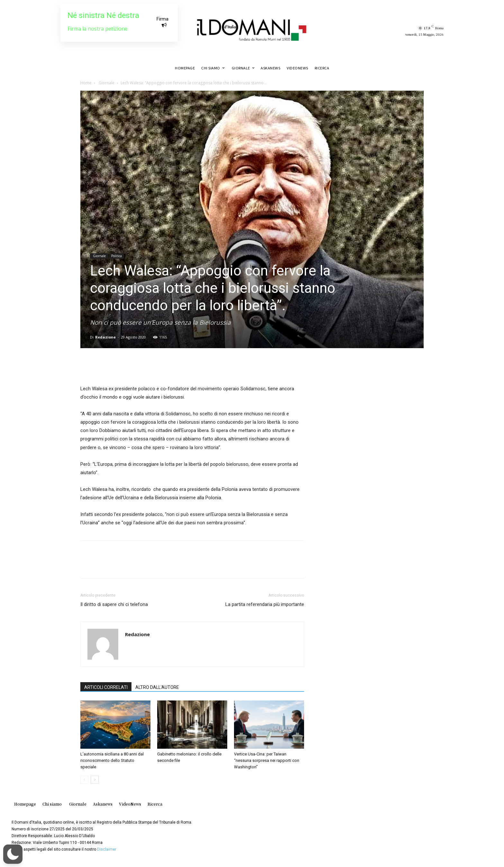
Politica (117, 256)
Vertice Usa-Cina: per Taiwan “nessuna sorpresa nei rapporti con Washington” (267, 760)
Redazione (105, 337)
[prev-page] (84, 780)
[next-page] (95, 780)
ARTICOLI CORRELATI (106, 687)
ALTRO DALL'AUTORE (157, 687)
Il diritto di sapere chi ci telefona (114, 604)
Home (86, 83)
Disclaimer (107, 849)
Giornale (106, 83)
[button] (13, 854)
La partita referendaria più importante (265, 604)
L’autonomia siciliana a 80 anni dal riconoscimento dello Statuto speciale (112, 760)
